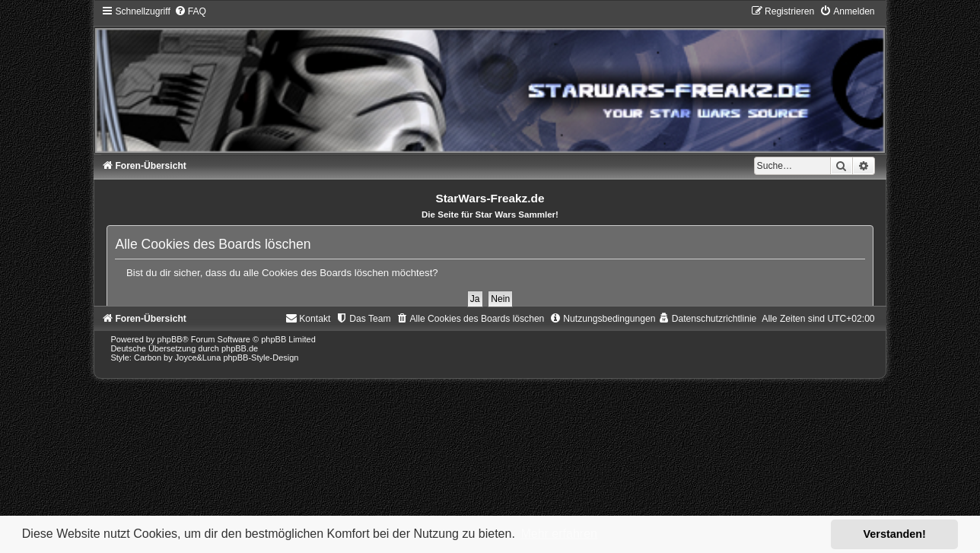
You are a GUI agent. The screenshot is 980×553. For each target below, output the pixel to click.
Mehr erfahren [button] (559, 534)
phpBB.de (240, 348)
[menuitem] (190, 11)
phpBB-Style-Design (261, 358)
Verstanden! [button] (895, 534)
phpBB (170, 339)
